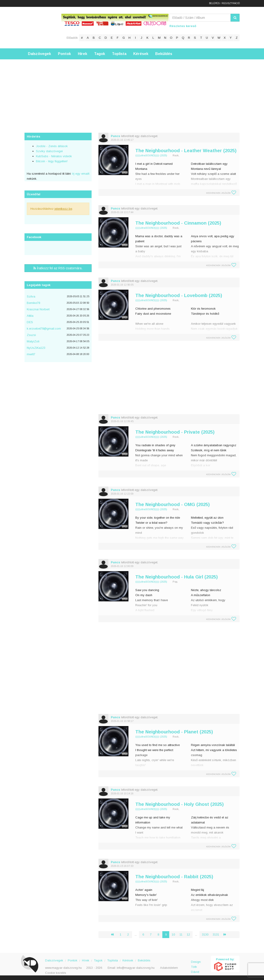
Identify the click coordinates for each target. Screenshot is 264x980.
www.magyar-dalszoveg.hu (63, 968)
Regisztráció (231, 3)
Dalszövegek (39, 54)
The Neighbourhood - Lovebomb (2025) (179, 295)
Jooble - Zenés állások (52, 146)
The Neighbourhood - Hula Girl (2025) (177, 577)
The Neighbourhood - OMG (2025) (173, 504)
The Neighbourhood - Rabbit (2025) (174, 877)
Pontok (64, 54)
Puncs (116, 136)
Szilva (31, 296)
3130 (205, 935)
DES (30, 322)
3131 (216, 935)
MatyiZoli (33, 341)
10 (173, 935)
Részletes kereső (183, 26)
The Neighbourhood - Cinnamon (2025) (178, 223)
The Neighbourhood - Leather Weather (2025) (186, 151)
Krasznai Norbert (38, 309)
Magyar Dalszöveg (43, 27)
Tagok (100, 54)
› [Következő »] (227, 935)
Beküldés (164, 54)
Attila (30, 316)
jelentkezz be (63, 209)
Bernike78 (33, 303)
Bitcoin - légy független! (52, 161)
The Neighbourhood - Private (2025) (175, 432)
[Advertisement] (132, 91)
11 (181, 935)
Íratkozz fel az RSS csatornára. (58, 268)
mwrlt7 (31, 354)
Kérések (141, 54)
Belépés (214, 3)
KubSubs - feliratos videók (54, 156)
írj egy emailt (80, 174)
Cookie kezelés (56, 973)
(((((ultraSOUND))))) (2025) (151, 155)
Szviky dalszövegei (49, 151)
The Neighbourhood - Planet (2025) (174, 732)
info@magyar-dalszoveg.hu (136, 968)
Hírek (83, 54)
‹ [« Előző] (114, 935)
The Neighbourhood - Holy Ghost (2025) (180, 804)
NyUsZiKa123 (36, 348)
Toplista (119, 54)
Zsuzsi (31, 335)
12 (188, 935)
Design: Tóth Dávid (196, 964)
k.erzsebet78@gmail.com (44, 329)
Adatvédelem (169, 968)
